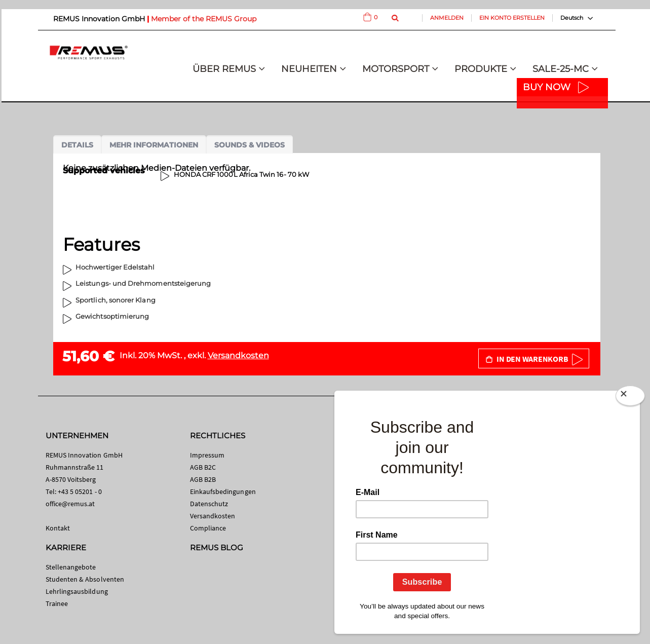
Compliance (208, 528)
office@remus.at (70, 504)
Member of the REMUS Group (204, 19)
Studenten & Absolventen (85, 579)
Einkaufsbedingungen (223, 491)
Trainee (57, 603)
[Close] (630, 398)
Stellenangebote (71, 567)
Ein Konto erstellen (512, 18)
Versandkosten (238, 355)
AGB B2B (203, 479)
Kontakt (58, 528)
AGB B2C (203, 467)
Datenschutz (209, 504)
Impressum (207, 455)
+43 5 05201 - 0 (80, 491)
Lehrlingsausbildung (77, 591)
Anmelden (447, 18)
